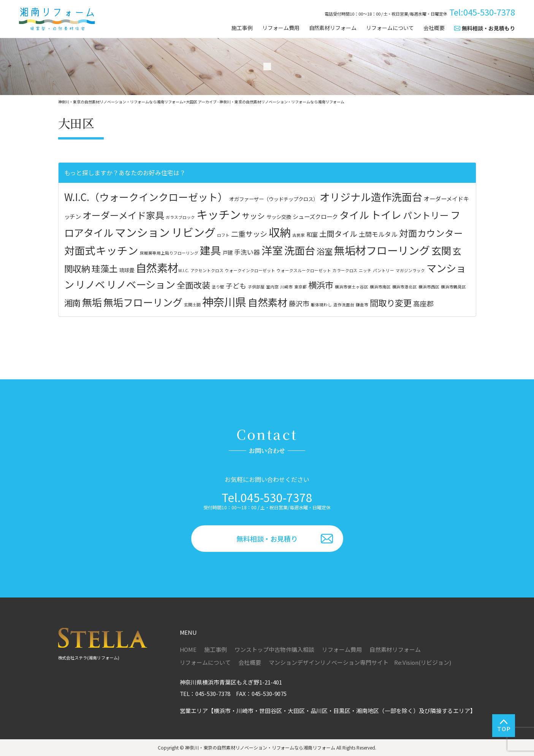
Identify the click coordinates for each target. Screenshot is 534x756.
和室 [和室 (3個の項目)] (312, 234)
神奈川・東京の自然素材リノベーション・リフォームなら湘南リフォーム (260, 747)
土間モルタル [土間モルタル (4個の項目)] (378, 234)
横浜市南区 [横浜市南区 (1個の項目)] (380, 287)
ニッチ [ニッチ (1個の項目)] (365, 270)
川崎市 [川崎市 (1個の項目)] (286, 287)
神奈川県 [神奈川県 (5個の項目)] (224, 301)
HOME (188, 649)
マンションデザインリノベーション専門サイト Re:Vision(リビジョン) (360, 662)
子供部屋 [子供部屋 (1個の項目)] (256, 287)
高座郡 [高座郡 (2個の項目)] (423, 304)
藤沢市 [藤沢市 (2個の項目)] (299, 304)
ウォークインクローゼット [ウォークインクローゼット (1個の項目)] (250, 270)
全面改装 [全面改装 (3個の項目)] (193, 285)
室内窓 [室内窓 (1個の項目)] (272, 287)
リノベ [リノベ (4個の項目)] (90, 284)
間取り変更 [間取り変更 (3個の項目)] (391, 303)
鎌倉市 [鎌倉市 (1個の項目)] (362, 305)
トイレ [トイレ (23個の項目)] (386, 215)
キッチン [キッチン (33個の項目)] (219, 214)
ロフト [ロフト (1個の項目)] (223, 235)
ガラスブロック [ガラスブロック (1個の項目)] (180, 217)
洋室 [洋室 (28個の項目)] (272, 250)
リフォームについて (390, 28)
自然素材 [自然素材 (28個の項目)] (157, 267)
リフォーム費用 (281, 28)
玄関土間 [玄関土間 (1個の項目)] (192, 305)
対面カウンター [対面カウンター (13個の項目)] (431, 233)
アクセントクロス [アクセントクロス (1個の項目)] (207, 270)
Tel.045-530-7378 (267, 497)
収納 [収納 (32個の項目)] (280, 232)
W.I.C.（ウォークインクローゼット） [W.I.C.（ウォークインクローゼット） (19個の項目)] (146, 197)
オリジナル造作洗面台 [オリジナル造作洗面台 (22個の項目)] (371, 197)
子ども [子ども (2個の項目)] (236, 286)
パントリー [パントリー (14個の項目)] (426, 215)
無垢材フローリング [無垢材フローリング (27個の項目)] (382, 250)
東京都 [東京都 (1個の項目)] (300, 287)
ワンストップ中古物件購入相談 (274, 649)
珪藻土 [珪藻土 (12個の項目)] (105, 268)
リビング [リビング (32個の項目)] (193, 232)
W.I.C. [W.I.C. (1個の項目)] (184, 270)
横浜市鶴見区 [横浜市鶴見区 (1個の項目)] (453, 287)
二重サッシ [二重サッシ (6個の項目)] (249, 234)
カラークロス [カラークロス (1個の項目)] (345, 270)
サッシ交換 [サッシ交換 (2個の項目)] (279, 217)
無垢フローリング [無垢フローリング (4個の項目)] (143, 302)
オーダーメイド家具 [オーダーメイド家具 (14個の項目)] (123, 215)
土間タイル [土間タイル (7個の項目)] (338, 234)
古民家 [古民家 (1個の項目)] (299, 235)
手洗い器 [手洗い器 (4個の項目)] (247, 252)
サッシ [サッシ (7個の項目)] (254, 216)
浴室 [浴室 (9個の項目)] (325, 251)
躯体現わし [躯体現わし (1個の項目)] (321, 305)
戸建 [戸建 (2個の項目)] (228, 252)
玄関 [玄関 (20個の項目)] (441, 250)
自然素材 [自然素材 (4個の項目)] (268, 302)
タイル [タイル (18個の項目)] (354, 215)
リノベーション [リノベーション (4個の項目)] (141, 284)
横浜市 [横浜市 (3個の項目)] (321, 285)
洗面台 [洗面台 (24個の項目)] (300, 250)
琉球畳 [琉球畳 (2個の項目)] (127, 270)
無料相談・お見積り (267, 539)
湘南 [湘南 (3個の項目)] (73, 303)
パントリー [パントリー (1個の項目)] (383, 270)
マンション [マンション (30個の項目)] (142, 232)
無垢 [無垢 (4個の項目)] (92, 302)
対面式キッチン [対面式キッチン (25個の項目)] (101, 250)
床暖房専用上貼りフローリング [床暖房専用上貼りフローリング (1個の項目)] (169, 253)
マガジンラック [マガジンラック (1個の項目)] (410, 270)
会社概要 (434, 28)
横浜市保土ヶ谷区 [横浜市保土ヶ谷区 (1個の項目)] (352, 287)
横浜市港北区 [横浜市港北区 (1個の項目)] (405, 287)
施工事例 (242, 28)
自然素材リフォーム (333, 28)
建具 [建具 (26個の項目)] (211, 250)
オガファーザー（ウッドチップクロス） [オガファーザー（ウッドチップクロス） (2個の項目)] (274, 199)
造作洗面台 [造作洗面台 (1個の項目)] (344, 305)
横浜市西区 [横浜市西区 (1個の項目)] (429, 287)
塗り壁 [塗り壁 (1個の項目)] (218, 287)
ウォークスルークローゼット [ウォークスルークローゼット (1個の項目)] (304, 270)
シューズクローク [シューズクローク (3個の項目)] (315, 216)
